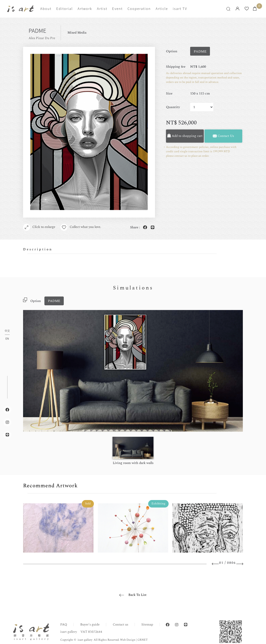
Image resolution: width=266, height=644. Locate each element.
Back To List (137, 595)
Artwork (85, 9)
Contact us (120, 625)
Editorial (65, 9)
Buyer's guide (90, 625)
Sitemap (147, 625)
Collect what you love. (81, 227)
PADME (54, 301)
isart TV (180, 9)
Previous (215, 564)
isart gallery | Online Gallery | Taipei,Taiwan (20, 9)
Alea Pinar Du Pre (42, 38)
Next (240, 564)
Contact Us (223, 136)
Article (162, 9)
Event (117, 9)
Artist (102, 9)
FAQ (64, 625)
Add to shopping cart (185, 136)
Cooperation (139, 9)
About (46, 9)
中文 (7, 331)
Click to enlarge (39, 227)
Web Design (128, 640)
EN (7, 338)
